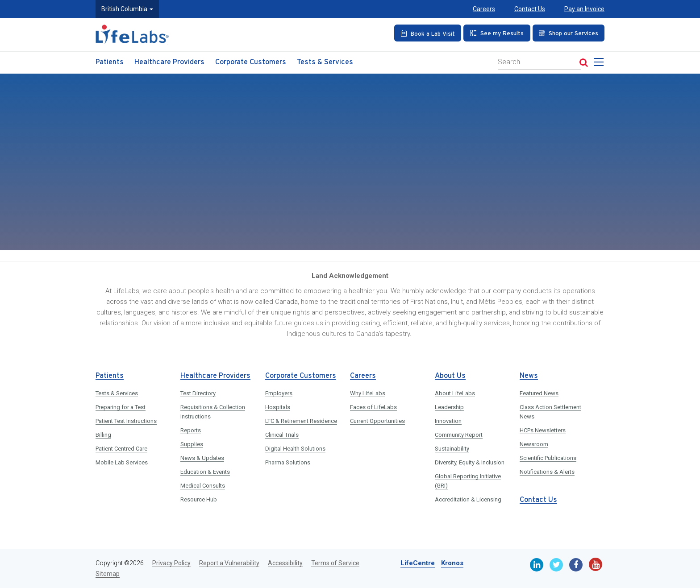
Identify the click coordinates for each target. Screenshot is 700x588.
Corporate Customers (251, 62)
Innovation (448, 421)
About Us (450, 376)
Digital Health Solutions (295, 449)
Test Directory (198, 393)
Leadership (449, 407)
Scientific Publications (548, 458)
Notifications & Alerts (547, 472)
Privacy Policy (171, 563)
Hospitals (278, 407)
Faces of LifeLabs (373, 407)
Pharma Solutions (288, 462)
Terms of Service (335, 563)
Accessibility (285, 563)
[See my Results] (497, 33)
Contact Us (530, 9)
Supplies (192, 444)
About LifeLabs (455, 393)
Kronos (452, 563)
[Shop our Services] (569, 33)
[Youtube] (596, 564)
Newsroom (534, 444)
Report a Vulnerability (229, 563)
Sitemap (108, 574)
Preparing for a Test (121, 407)
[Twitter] (556, 565)
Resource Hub (199, 499)
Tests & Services (325, 62)
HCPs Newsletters (543, 430)
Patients (110, 62)
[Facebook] (576, 565)
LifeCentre (418, 563)
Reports (191, 430)
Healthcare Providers (169, 62)
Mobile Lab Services (122, 462)
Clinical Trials (282, 435)
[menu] (600, 65)
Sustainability (452, 449)
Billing (103, 435)
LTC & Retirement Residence (301, 421)
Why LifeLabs (368, 393)
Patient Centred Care (121, 449)
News (529, 376)
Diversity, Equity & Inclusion (470, 462)
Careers (484, 9)
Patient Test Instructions (126, 421)
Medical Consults (203, 486)
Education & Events (205, 472)
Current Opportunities (377, 421)
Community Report (459, 435)
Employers (279, 393)
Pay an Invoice (584, 9)
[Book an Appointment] (428, 33)
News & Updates (202, 458)
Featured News (539, 393)
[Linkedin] (537, 565)
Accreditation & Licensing (468, 499)
